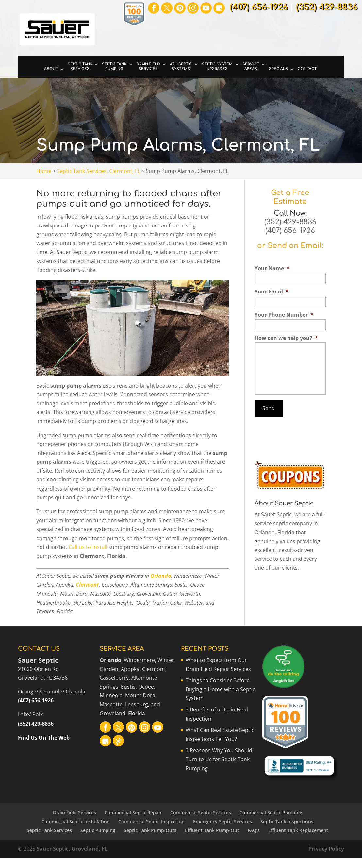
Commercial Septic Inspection (151, 821)
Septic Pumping (98, 830)
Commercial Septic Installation (76, 821)
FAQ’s (254, 830)
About (51, 69)
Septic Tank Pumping (114, 67)
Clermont (87, 585)
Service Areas (251, 67)
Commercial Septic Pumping (271, 813)
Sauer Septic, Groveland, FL (72, 849)
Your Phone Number (284, 315)
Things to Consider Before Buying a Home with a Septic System (220, 689)
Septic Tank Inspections (287, 821)
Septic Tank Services (80, 67)
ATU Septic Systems (181, 67)
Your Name (272, 268)
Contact (307, 69)
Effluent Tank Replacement (298, 830)
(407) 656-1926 (290, 231)
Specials (278, 69)
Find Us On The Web (44, 738)
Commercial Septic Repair (133, 813)
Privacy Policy (326, 849)
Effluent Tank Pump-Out (212, 830)
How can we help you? (286, 338)
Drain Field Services (148, 67)
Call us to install (88, 547)
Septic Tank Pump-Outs (150, 830)
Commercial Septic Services (201, 813)
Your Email (271, 292)
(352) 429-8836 (290, 222)
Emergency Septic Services (222, 821)
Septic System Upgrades (217, 67)
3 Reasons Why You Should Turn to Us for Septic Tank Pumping (219, 759)
